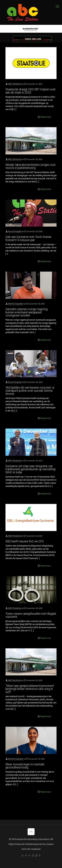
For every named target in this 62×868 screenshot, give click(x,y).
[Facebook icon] (26, 856)
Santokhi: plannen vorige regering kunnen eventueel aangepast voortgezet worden (27, 312)
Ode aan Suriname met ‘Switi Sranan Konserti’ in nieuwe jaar (28, 238)
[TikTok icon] (36, 856)
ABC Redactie (15, 84)
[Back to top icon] (31, 832)
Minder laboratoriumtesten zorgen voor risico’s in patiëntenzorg (31, 166)
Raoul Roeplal (15, 231)
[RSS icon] (40, 856)
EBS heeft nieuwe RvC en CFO (25, 541)
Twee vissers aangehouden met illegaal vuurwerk (31, 615)
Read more (46, 117)
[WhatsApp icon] (23, 856)
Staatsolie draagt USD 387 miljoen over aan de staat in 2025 (31, 91)
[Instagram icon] (33, 856)
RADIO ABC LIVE (33, 39)
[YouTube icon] (30, 856)
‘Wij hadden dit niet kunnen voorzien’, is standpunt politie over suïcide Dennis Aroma (30, 391)
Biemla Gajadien (16, 304)
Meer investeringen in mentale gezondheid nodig (25, 766)
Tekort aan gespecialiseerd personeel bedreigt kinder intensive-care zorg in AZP (30, 689)
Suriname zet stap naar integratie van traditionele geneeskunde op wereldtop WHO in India (31, 469)
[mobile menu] (58, 7)
